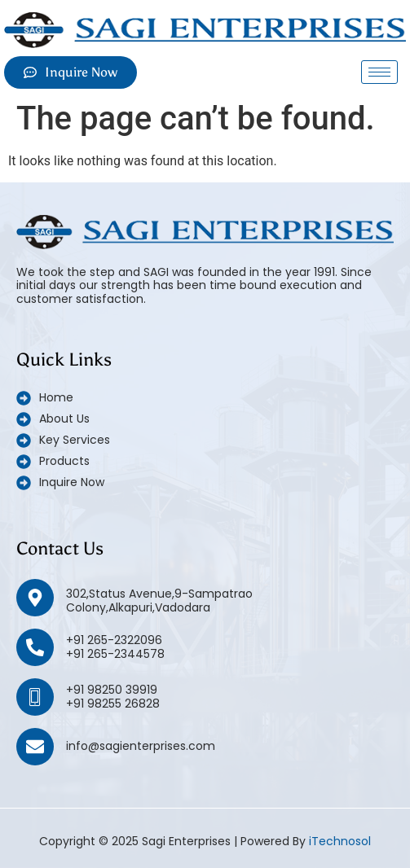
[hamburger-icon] (379, 72)
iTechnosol (340, 841)
